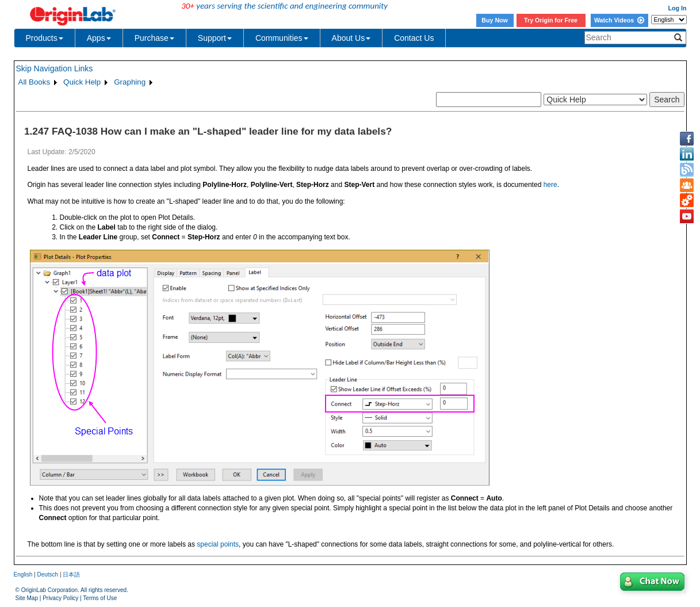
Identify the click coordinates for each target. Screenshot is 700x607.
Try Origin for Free (551, 20)
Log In (678, 8)
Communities (282, 38)
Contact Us (414, 38)
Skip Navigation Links (55, 68)
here (550, 185)
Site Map (27, 598)
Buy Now (495, 20)
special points (218, 544)
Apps (99, 38)
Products (45, 38)
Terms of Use (100, 598)
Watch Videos (619, 20)
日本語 (71, 574)
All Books (35, 82)
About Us (351, 38)
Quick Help (82, 82)
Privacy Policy (60, 598)
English (23, 574)
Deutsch (47, 574)
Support (215, 38)
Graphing (130, 82)
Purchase (154, 38)
